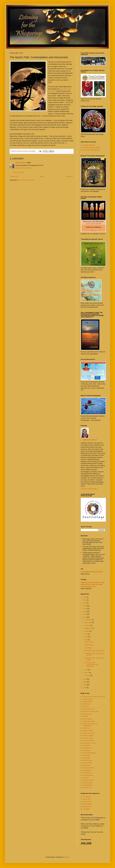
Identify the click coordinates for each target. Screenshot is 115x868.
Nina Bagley (87, 770)
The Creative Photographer (91, 150)
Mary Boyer (86, 758)
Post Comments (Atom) (26, 180)
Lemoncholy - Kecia (89, 743)
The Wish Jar (87, 788)
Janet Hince (86, 728)
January (88, 675)
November (88, 623)
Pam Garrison (87, 773)
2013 (85, 612)
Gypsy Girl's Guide (89, 721)
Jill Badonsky (87, 807)
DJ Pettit (85, 716)
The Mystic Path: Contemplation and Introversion (92, 664)
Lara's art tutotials (88, 741)
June (87, 637)
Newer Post (14, 177)
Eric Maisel (86, 809)
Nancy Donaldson (88, 768)
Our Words (88, 648)
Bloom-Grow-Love (89, 709)
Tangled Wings (87, 785)
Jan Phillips (86, 797)
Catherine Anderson (90, 440)
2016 (85, 603)
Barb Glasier (87, 704)
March (87, 673)
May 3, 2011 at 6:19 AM (23, 168)
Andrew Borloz (87, 702)
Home (42, 177)
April (86, 670)
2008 (85, 685)
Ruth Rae (86, 778)
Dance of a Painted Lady (91, 711)
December (88, 620)
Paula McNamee (88, 775)
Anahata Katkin (88, 699)
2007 (85, 688)
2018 (85, 597)
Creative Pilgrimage (89, 145)
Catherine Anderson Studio (91, 148)
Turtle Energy (89, 645)
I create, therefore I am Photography (90, 725)
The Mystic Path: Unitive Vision (95, 651)
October (88, 625)
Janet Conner (87, 802)
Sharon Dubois (87, 783)
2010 (85, 679)
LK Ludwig (86, 750)
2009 (85, 682)
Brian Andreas (87, 804)
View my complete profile (89, 489)
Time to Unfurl (89, 642)
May (86, 640)
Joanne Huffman (21, 163)
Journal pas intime (89, 733)
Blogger (66, 857)
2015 (85, 606)
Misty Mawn (86, 765)
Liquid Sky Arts (87, 748)
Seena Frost (87, 799)
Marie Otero (86, 755)
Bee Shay (86, 707)
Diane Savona (87, 714)
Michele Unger (87, 760)
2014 (85, 609)
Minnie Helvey (87, 763)
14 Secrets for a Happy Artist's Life (94, 697)
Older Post (69, 177)
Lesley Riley (87, 745)
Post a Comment (18, 172)
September (89, 628)
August (87, 631)
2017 (85, 600)
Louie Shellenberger (89, 753)
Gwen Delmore (87, 719)
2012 (85, 614)
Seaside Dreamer (88, 780)
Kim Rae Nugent (88, 736)
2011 (85, 617)
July (86, 634)
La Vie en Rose (88, 738)
